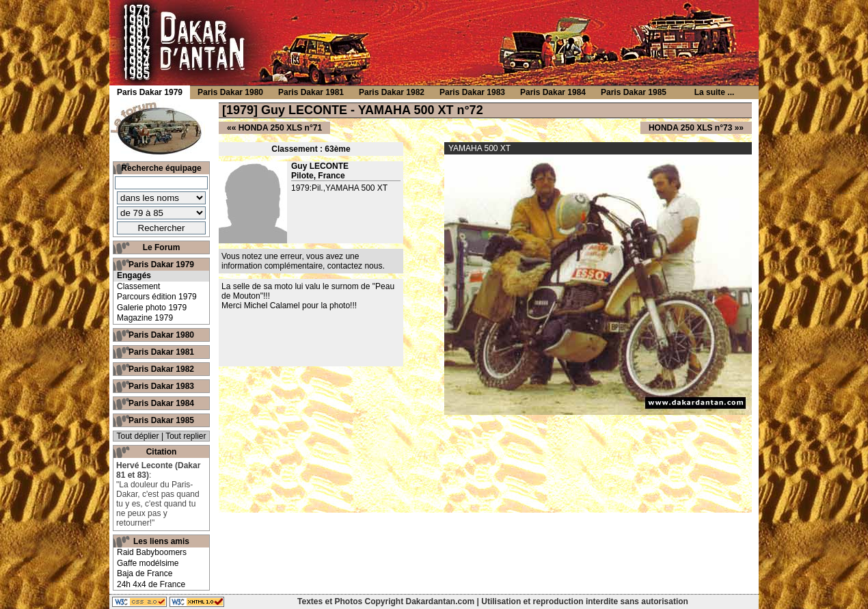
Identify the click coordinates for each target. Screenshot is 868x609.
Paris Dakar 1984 (161, 403)
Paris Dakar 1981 (161, 352)
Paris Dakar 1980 (161, 335)
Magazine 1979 (145, 318)
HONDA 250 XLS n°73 (690, 128)
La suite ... (715, 92)
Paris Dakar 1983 (161, 386)
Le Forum (162, 247)
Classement (138, 286)
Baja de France (145, 573)
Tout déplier (138, 436)
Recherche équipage (161, 168)
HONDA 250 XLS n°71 (280, 128)
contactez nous (355, 266)
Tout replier (186, 436)
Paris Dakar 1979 (161, 265)
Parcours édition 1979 (157, 297)
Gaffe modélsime (148, 563)
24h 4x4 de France (151, 584)
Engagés (134, 275)
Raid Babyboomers (152, 552)
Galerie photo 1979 (152, 308)
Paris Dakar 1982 (161, 369)
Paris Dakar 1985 (161, 420)
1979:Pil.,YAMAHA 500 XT (339, 188)
